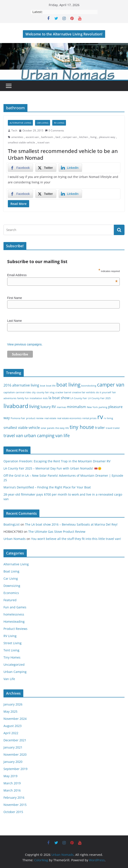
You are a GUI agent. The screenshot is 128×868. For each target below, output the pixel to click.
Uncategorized (14, 665)
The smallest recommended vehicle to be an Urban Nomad (63, 154)
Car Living (43, 123)
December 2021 (15, 740)
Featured (10, 600)
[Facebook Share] (20, 168)
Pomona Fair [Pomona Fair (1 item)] (18, 418)
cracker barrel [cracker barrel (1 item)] (63, 392)
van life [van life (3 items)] (62, 436)
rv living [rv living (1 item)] (108, 418)
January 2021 (13, 747)
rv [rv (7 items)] (100, 417)
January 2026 (13, 704)
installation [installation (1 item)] (36, 398)
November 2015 (15, 805)
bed (58, 137)
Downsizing (12, 586)
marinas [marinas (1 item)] (61, 407)
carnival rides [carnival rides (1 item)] (23, 392)
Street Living (13, 643)
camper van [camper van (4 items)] (111, 385)
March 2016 (12, 790)
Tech (14, 130)
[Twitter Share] (46, 168)
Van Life (9, 679)
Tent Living (11, 650)
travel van (43, 142)
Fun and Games (15, 607)
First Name (15, 298)
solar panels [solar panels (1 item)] (48, 428)
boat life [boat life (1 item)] (51, 386)
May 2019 (10, 776)
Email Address (62, 275)
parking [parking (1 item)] (103, 407)
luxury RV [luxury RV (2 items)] (48, 407)
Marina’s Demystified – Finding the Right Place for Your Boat (47, 487)
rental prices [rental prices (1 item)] (89, 418)
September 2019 (15, 769)
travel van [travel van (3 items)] (13, 436)
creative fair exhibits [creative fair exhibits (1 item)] (84, 392)
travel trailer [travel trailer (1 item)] (113, 428)
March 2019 (12, 783)
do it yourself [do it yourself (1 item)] (104, 392)
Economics (11, 593)
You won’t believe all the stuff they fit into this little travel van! (76, 539)
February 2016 (14, 797)
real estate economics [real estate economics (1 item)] (69, 418)
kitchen (84, 137)
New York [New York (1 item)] (92, 407)
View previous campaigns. (25, 344)
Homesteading (14, 622)
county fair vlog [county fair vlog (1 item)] (45, 392)
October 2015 (13, 812)
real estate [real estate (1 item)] (50, 418)
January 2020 (13, 762)
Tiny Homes (12, 657)
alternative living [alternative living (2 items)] (26, 385)
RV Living (59, 123)
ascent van (32, 137)
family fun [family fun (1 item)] (23, 398)
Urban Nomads (15, 539)
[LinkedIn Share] (70, 168)
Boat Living (11, 571)
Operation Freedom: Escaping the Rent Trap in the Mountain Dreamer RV (57, 461)
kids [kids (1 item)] (45, 398)
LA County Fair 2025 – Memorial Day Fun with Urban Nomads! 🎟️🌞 (52, 468)
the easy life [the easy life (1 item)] (62, 428)
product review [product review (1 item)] (35, 418)
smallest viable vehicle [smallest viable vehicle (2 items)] (22, 428)
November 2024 (15, 719)
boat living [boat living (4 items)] (68, 385)
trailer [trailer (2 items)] (100, 428)
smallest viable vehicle (21, 142)
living (93, 137)
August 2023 (13, 726)
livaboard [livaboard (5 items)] (16, 406)
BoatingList (12, 524)
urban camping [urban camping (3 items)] (39, 436)
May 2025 (10, 711)
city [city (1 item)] (34, 392)
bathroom (47, 137)
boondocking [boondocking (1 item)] (89, 386)
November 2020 (15, 754)
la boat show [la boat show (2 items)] (59, 398)
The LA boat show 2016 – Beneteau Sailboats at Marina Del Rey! (71, 524)
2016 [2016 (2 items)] (7, 385)
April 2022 (11, 733)
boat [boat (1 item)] (43, 386)
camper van (70, 137)
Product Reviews (15, 629)
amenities (17, 137)
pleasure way (107, 137)
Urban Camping (15, 672)
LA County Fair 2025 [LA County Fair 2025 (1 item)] (99, 398)
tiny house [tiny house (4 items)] (82, 427)
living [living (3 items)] (34, 406)
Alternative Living (20, 123)
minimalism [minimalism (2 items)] (76, 407)
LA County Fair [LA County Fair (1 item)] (79, 398)
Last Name (15, 321)
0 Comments (55, 130)
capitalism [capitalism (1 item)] (9, 392)
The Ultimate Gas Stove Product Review (57, 532)
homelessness (14, 614)
